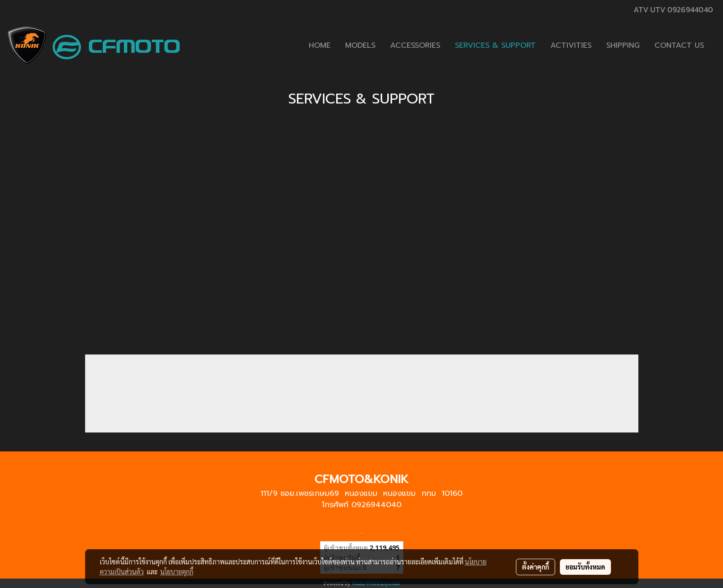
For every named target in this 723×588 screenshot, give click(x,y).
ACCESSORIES (415, 45)
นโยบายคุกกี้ (177, 571)
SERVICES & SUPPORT (495, 45)
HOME (320, 45)
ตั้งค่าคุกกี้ (536, 567)
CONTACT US (679, 45)
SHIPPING (623, 45)
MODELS (360, 45)
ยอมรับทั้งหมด (585, 567)
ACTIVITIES (571, 45)
